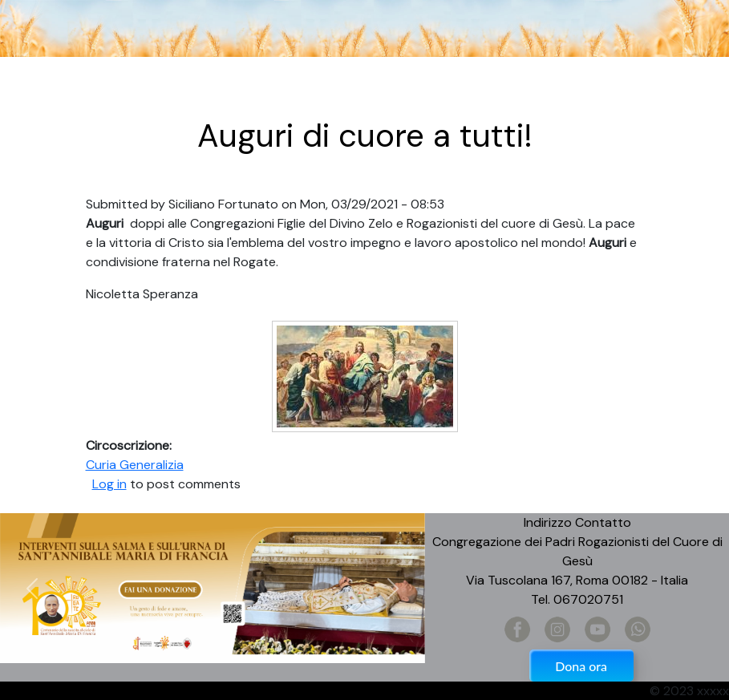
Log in (109, 484)
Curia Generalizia (135, 465)
